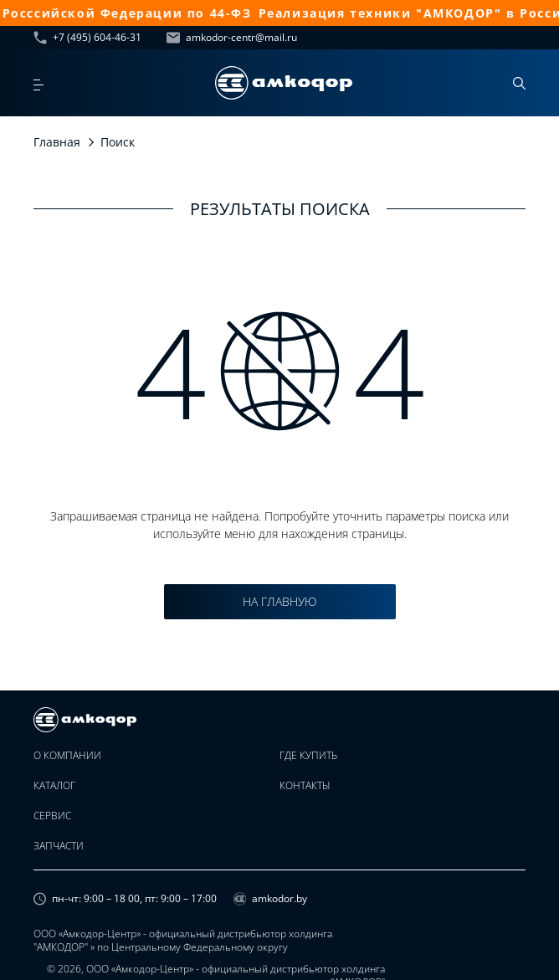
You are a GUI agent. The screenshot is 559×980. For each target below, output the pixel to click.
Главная (57, 142)
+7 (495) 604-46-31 (87, 38)
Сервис (52, 816)
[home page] (284, 83)
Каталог (54, 786)
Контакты (305, 786)
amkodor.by (270, 899)
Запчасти (59, 846)
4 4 (280, 371)
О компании (67, 756)
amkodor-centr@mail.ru (232, 38)
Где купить (308, 756)
